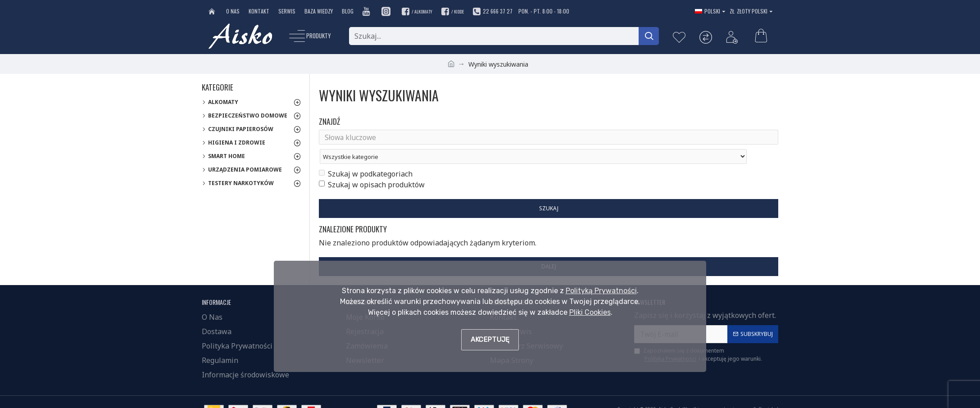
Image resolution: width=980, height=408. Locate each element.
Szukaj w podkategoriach (366, 157)
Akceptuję (490, 340)
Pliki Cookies (590, 312)
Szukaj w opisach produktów (372, 168)
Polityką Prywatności (601, 291)
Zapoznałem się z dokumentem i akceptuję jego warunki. (698, 340)
